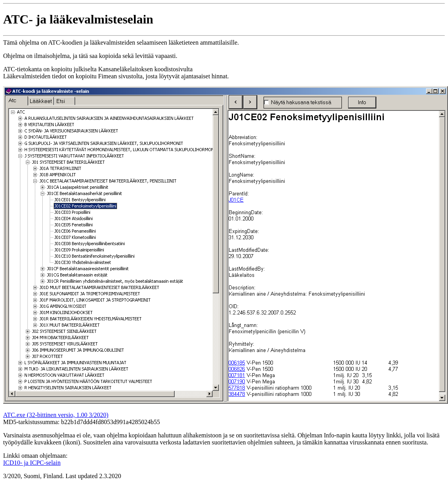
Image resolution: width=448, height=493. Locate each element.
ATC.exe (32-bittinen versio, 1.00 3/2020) (56, 415)
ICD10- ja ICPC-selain (32, 463)
